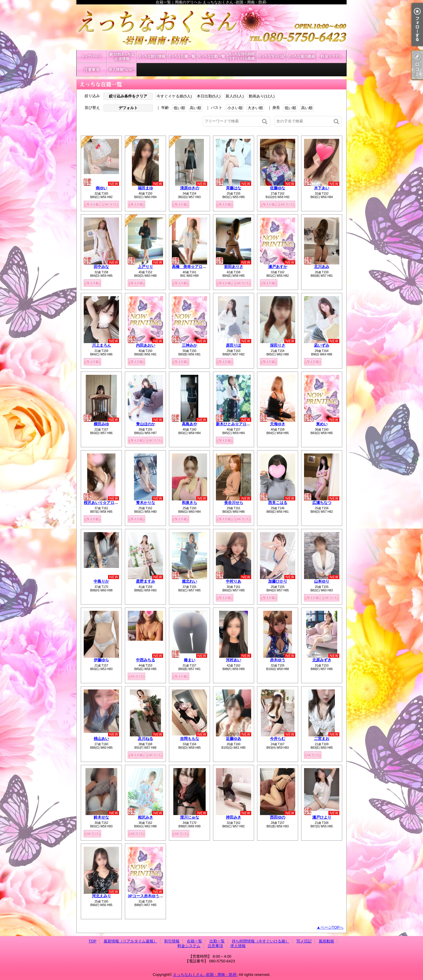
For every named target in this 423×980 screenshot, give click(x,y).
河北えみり (101, 896)
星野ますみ (146, 581)
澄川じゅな (190, 817)
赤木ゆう (278, 660)
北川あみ (322, 267)
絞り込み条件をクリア (128, 96)
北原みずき (322, 660)
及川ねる (145, 739)
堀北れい (189, 581)
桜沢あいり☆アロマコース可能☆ (112, 503)
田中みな (101, 267)
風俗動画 (301, 56)
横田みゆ (101, 424)
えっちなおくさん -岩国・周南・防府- (205, 975)
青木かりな (146, 503)
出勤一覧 (211, 56)
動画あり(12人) (262, 96)
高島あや (189, 424)
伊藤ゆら (101, 660)
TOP (92, 56)
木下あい (322, 188)
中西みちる (146, 660)
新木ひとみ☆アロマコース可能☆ (245, 424)
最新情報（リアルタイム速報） (122, 56)
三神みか (189, 345)
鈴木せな (101, 817)
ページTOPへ (332, 927)
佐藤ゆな (278, 188)
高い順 (195, 108)
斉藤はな (234, 188)
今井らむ (278, 739)
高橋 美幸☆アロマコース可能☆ (200, 267)
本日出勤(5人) (209, 96)
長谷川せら (234, 503)
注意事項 (92, 70)
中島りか (101, 581)
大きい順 (255, 108)
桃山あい (101, 739)
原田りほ (234, 345)
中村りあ (234, 581)
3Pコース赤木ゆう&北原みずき (154, 896)
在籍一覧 (182, 56)
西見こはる (278, 503)
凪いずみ (322, 345)
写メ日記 (271, 56)
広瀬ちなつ (322, 503)
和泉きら (189, 503)
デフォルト (128, 108)
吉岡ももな (190, 739)
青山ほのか (146, 424)
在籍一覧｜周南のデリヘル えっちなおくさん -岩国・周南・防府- (211, 27)
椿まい (190, 660)
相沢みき (145, 817)
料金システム (331, 56)
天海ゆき (278, 424)
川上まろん (101, 345)
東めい (322, 424)
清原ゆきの (190, 188)
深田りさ (278, 345)
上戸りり (145, 267)
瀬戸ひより (322, 817)
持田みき (234, 817)
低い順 (179, 108)
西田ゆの (278, 817)
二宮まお (322, 739)
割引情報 (152, 56)
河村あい (234, 660)
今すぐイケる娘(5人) (174, 96)
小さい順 (235, 108)
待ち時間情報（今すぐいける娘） (241, 56)
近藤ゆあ (234, 739)
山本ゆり (322, 581)
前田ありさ (234, 267)
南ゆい (101, 188)
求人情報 (122, 70)
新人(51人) (235, 96)
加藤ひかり (278, 581)
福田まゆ (145, 188)
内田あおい (146, 345)
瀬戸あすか (278, 267)
